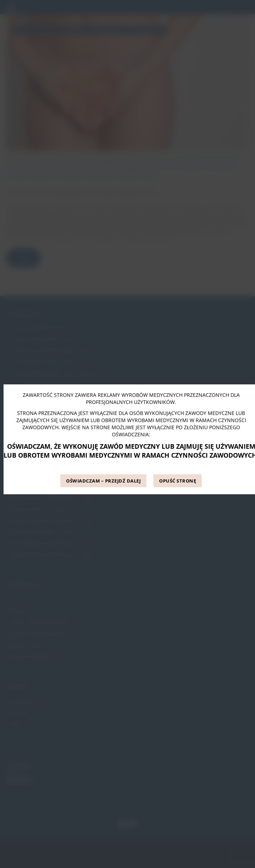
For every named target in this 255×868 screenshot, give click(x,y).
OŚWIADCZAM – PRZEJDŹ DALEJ (103, 481)
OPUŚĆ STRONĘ (178, 481)
